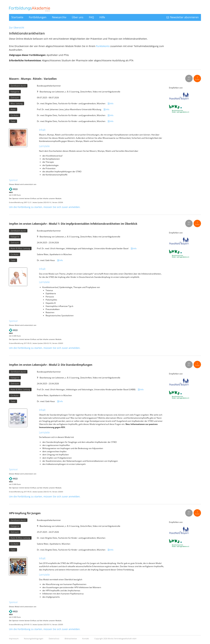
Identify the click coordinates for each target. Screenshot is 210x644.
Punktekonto (103, 46)
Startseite (17, 17)
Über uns (78, 17)
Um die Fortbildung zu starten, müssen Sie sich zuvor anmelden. (45, 207)
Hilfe (102, 17)
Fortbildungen (38, 17)
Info (111, 103)
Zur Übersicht (17, 28)
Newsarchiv (59, 17)
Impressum (14, 638)
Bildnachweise (71, 638)
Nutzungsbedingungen (34, 638)
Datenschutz (54, 638)
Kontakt (86, 638)
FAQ (91, 17)
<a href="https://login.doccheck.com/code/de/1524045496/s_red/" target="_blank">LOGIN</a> (182, 42)
